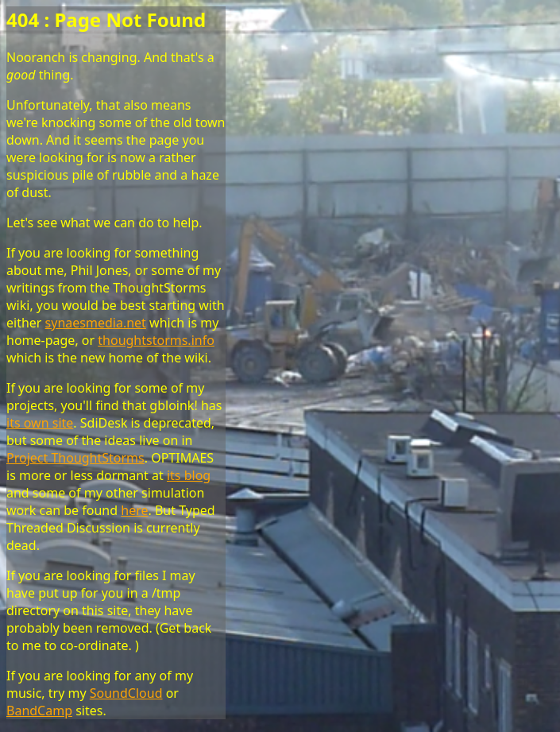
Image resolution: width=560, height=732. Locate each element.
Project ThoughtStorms (75, 458)
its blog (189, 475)
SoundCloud (126, 693)
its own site (40, 423)
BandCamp (39, 711)
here (134, 510)
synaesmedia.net (96, 323)
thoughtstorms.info (156, 340)
